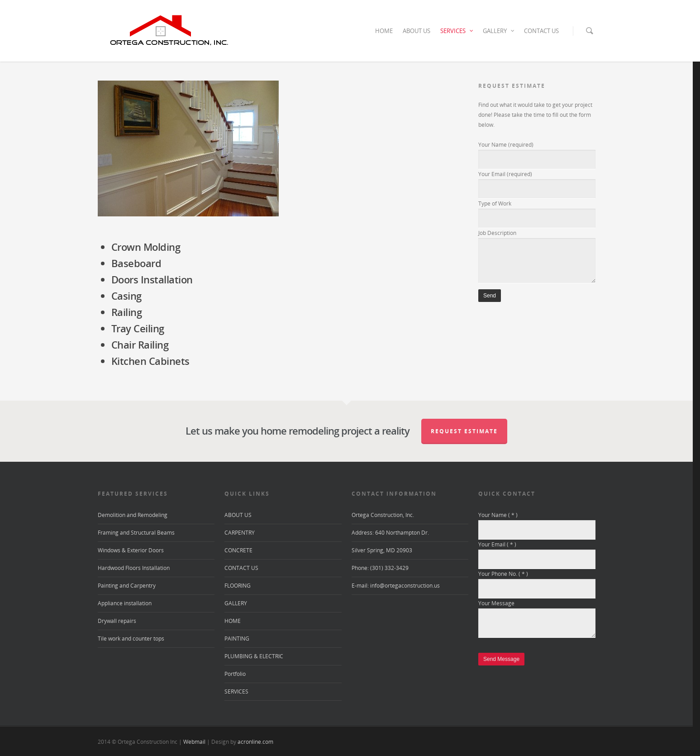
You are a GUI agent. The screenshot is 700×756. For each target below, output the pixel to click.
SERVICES (457, 31)
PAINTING (237, 639)
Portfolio (235, 674)
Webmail (194, 742)
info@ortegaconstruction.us (405, 586)
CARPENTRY (240, 533)
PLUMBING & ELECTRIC (254, 656)
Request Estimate (464, 431)
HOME (384, 31)
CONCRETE (238, 550)
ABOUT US (417, 31)
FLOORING (238, 586)
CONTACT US (541, 31)
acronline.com (255, 742)
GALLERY (499, 31)
